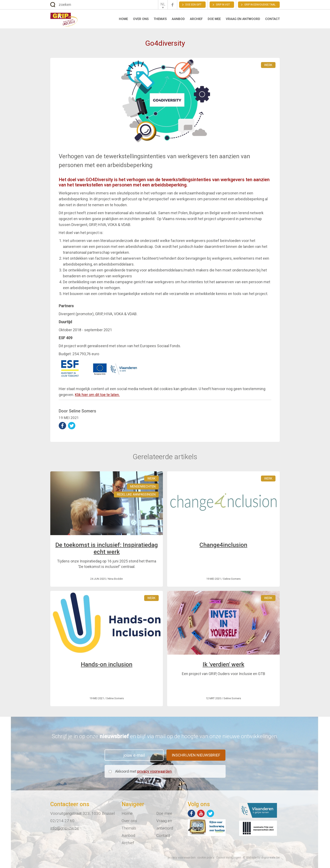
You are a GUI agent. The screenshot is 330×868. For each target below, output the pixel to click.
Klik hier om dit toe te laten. (97, 395)
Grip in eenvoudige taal (260, 5)
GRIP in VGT (223, 5)
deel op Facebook (62, 426)
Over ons (141, 19)
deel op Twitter (72, 426)
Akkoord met (143, 771)
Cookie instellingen (229, 857)
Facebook (172, 5)
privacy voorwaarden (154, 771)
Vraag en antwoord (243, 19)
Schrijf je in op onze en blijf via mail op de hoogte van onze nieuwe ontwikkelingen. (165, 736)
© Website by (261, 857)
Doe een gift (193, 5)
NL (163, 4)
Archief (196, 19)
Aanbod (178, 19)
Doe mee (214, 19)
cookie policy (206, 857)
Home (123, 19)
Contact (272, 19)
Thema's (160, 19)
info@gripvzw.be (65, 828)
